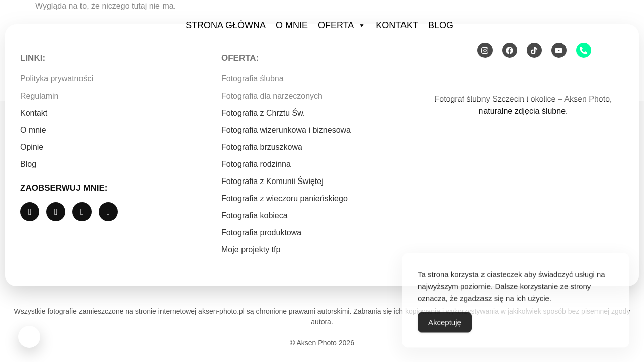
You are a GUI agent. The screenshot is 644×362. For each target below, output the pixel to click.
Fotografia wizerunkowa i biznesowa (286, 130)
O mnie (292, 25)
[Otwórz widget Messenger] (29, 338)
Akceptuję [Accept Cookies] (445, 335)
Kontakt (397, 25)
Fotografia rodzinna (256, 164)
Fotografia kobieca (255, 215)
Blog (441, 25)
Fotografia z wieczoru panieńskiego (285, 198)
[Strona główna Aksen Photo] (80, 49)
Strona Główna (226, 25)
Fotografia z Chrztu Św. (263, 113)
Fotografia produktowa (261, 233)
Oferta (342, 25)
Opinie (32, 147)
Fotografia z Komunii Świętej (272, 181)
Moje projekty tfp (251, 250)
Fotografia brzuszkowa (262, 147)
